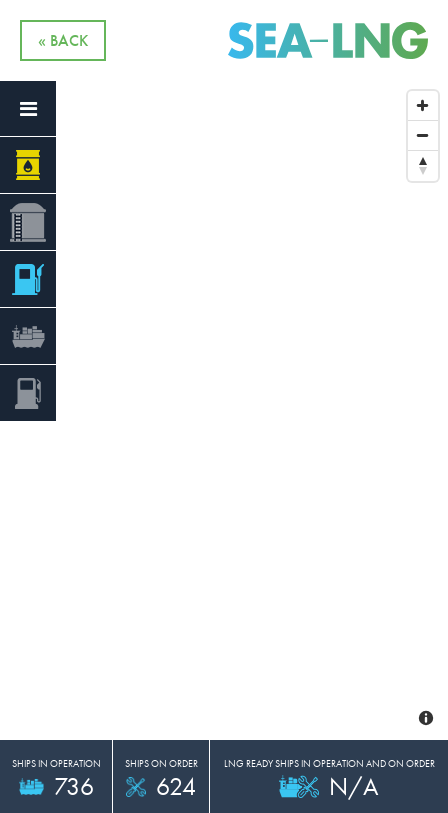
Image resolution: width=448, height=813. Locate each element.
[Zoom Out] (423, 136)
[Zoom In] (423, 106)
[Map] (224, 364)
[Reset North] (423, 166)
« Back (63, 40)
